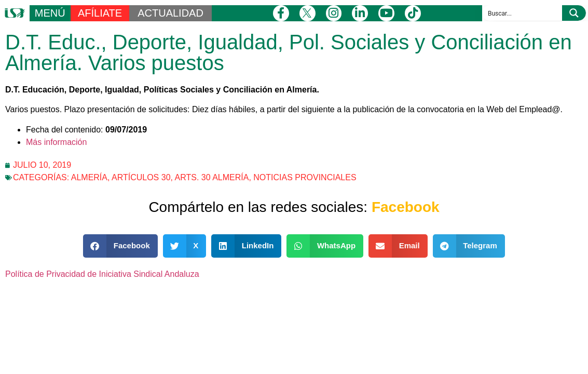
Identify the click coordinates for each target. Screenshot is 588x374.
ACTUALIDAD (170, 13)
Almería (89, 177)
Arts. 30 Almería (212, 177)
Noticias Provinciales (305, 177)
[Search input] (523, 13)
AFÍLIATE (100, 13)
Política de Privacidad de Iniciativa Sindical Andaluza (102, 274)
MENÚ (50, 13)
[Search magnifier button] (574, 13)
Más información (56, 142)
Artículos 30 (141, 177)
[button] (120, 246)
